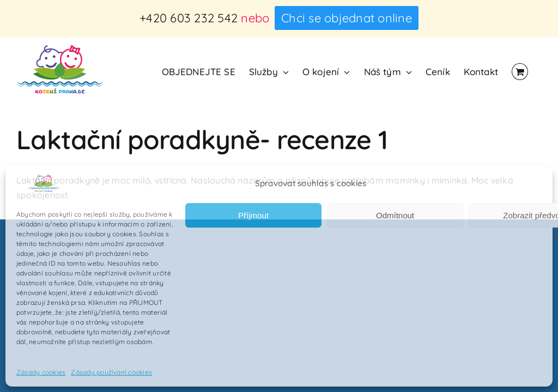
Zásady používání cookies (111, 372)
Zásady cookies (41, 372)
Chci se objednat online (347, 18)
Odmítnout (395, 215)
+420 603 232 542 (189, 18)
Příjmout (253, 215)
